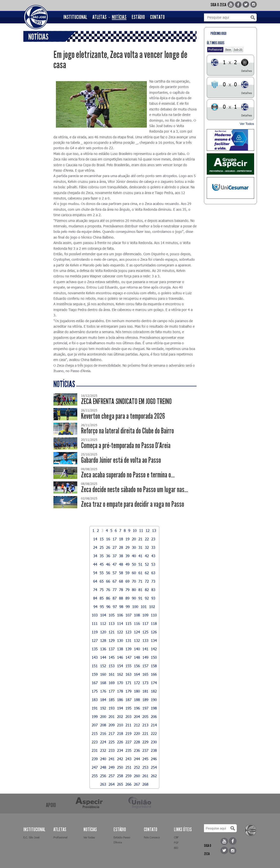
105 (112, 615)
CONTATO (157, 17)
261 (145, 776)
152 (103, 666)
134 (154, 640)
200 (103, 716)
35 (102, 556)
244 (137, 759)
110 (154, 615)
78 (121, 590)
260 (137, 776)
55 (102, 573)
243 (128, 759)
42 (147, 556)
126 (154, 632)
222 (154, 733)
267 (137, 784)
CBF (176, 837)
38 (121, 556)
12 (148, 530)
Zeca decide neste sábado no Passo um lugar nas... (135, 489)
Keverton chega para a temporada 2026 (123, 416)
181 (145, 691)
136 (103, 649)
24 (95, 547)
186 (120, 700)
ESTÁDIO (138, 17)
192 (103, 708)
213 (145, 725)
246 (154, 759)
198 (154, 708)
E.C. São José (31, 837)
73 (153, 581)
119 (95, 632)
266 (128, 784)
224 (103, 742)
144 (103, 657)
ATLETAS (100, 17)
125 (145, 632)
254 (154, 767)
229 (145, 742)
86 (108, 598)
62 (147, 573)
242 (120, 759)
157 (145, 666)
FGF (176, 842)
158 (154, 666)
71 (140, 581)
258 (120, 776)
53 (153, 564)
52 (147, 564)
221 (145, 733)
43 (153, 556)
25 (102, 547)
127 (95, 640)
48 (121, 564)
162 (120, 674)
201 (112, 716)
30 (134, 547)
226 (120, 742)
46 (108, 564)
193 (112, 708)
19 (127, 539)
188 (137, 700)
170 (120, 683)
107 (128, 615)
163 (128, 674)
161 (112, 674)
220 (137, 733)
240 (103, 759)
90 (134, 598)
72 (147, 581)
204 (137, 716)
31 (140, 547)
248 (103, 767)
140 (137, 649)
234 (120, 750)
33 (153, 547)
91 (140, 598)
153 (112, 666)
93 (153, 598)
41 (140, 556)
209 (112, 725)
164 (137, 674)
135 (95, 649)
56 (108, 573)
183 (95, 700)
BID (176, 848)
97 (115, 607)
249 (112, 767)
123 (128, 632)
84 (95, 598)
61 (140, 573)
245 (145, 759)
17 (115, 539)
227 (128, 742)
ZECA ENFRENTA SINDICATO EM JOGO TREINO (126, 401)
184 (103, 700)
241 (112, 759)
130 (120, 640)
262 (154, 776)
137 (112, 649)
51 (140, 564)
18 (121, 539)
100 (135, 607)
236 (137, 750)
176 (103, 691)
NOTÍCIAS (119, 17)
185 (112, 700)
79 (127, 590)
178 (120, 691)
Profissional (215, 49)
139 (128, 649)
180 (137, 691)
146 (120, 657)
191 (95, 708)
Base (228, 49)
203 (128, 716)
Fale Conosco (152, 837)
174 (154, 683)
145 (112, 657)
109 (145, 615)
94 (95, 607)
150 (154, 657)
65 (102, 581)
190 (154, 700)
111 (95, 623)
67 (115, 581)
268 (145, 784)
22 (147, 539)
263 (103, 784)
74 (95, 590)
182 (154, 691)
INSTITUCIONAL (75, 17)
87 (115, 598)
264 (112, 784)
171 (128, 683)
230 (154, 742)
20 (134, 539)
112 (103, 623)
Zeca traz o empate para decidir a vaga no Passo (133, 504)
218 (120, 733)
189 (145, 700)
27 (115, 547)
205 (145, 716)
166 (154, 674)
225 (112, 742)
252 (137, 767)
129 (112, 640)
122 (120, 632)
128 (103, 640)
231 (95, 750)
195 (128, 708)
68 (121, 581)
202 (120, 716)
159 (95, 674)
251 (128, 767)
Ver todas (89, 837)
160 (103, 674)
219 (128, 733)
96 (108, 607)
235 (128, 750)
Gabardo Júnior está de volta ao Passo (121, 460)
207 (95, 725)
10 (135, 530)
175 (95, 691)
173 (145, 683)
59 (127, 573)
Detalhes (247, 71)
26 (108, 547)
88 (121, 598)
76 (108, 590)
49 (127, 564)
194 (120, 708)
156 (137, 666)
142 (154, 649)
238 (154, 750)
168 (103, 683)
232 (103, 750)
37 (115, 556)
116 (137, 623)
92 (147, 598)
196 (137, 708)
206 (154, 716)
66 (108, 581)
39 (127, 556)
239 (95, 759)
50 (134, 564)
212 (137, 725)
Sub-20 (238, 49)
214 (154, 725)
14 (95, 539)
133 (145, 640)
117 (145, 623)
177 (112, 691)
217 (112, 733)
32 (147, 547)
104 (103, 615)
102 (152, 607)
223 (95, 742)
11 (141, 530)
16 (108, 539)
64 (95, 581)
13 (154, 530)
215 (95, 733)
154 (120, 666)
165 (145, 674)
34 (95, 556)
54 (95, 573)
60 (134, 573)
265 (120, 784)
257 (112, 776)
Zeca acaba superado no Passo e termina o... (128, 475)
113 (112, 623)
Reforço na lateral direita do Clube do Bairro (127, 431)
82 (147, 590)
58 (121, 573)
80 (134, 590)
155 (128, 666)
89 (127, 598)
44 (95, 564)
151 (95, 666)
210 (120, 725)
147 (128, 657)
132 (137, 640)
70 (134, 581)
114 (120, 623)
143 (95, 657)
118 (154, 623)
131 (128, 640)
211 (128, 725)
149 (145, 657)
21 (140, 539)
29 (127, 547)
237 (145, 750)
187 (128, 700)
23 (153, 539)
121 (112, 632)
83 (153, 590)
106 (120, 615)
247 (95, 767)
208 (103, 725)
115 (128, 623)
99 (128, 607)
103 (95, 615)
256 (103, 776)
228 (137, 742)
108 (137, 615)
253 (145, 767)
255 (95, 776)
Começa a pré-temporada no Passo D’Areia (126, 445)
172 (137, 683)
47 (115, 564)
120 (103, 632)
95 (102, 607)
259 (128, 776)
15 (102, 539)
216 (103, 733)
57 (115, 573)
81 (140, 590)
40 (134, 556)
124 (137, 632)
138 (120, 649)
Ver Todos (247, 124)
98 (121, 607)
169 (112, 683)
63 (153, 573)
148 (137, 657)
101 (144, 607)
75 (102, 590)
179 (128, 691)
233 (112, 750)
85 (102, 598)
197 (145, 708)
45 (102, 564)
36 (108, 556)
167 (95, 683)
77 (115, 590)
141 (145, 649)
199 (95, 716)
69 (127, 581)
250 (120, 767)
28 (121, 547)
